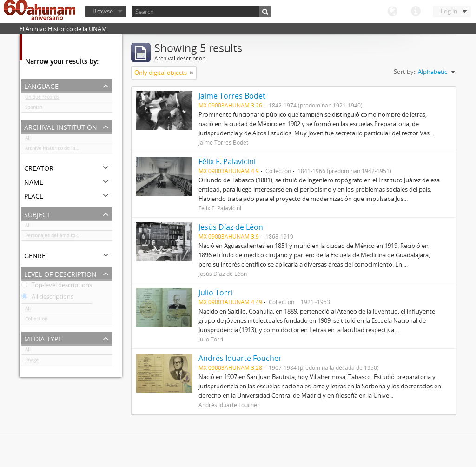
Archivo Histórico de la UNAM (58, 150)
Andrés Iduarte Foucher (240, 358)
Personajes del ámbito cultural (59, 237)
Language (392, 12)
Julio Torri (215, 293)
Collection (36, 320)
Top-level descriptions (57, 287)
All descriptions (47, 298)
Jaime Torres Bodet (232, 96)
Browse (103, 11)
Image (32, 361)
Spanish (34, 109)
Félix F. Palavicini (227, 161)
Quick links (416, 12)
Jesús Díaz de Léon (231, 227)
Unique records (42, 99)
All (28, 140)
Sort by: (404, 72)
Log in (449, 11)
